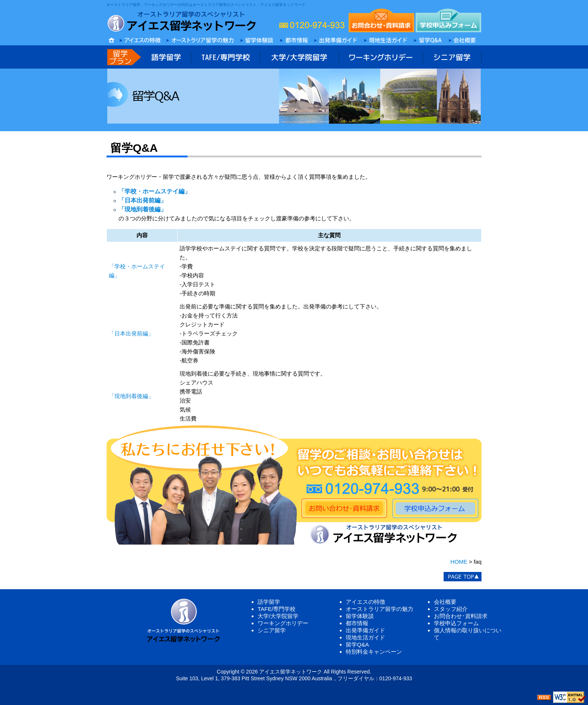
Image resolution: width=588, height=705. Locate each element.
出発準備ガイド (365, 630)
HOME (459, 562)
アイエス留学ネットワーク (291, 672)
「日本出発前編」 (142, 200)
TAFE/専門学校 (277, 609)
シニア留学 (272, 630)
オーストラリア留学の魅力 (379, 609)
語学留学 (269, 602)
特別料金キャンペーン (374, 652)
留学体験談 (360, 616)
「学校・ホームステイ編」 (154, 191)
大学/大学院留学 (278, 616)
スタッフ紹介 (451, 609)
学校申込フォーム (456, 623)
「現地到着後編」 (142, 209)
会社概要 (445, 602)
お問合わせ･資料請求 (461, 616)
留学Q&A (357, 644)
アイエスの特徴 (365, 602)
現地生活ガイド (365, 637)
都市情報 (357, 623)
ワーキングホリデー (283, 623)
